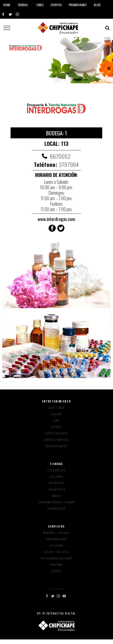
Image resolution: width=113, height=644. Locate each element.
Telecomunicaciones (57, 558)
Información (57, 539)
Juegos (56, 427)
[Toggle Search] (107, 28)
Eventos (56, 5)
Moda (56, 496)
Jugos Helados (56, 433)
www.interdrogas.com (56, 219)
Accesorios (56, 470)
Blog (97, 5)
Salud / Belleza (56, 552)
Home (7, 5)
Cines (40, 5)
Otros (57, 571)
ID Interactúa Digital (59, 613)
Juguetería (56, 489)
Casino (56, 414)
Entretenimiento (56, 401)
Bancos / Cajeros (56, 533)
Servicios (56, 526)
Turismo (56, 565)
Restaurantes (57, 446)
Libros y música (56, 440)
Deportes (56, 483)
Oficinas (56, 545)
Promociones (78, 5)
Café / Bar (56, 408)
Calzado (56, 477)
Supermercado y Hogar (56, 502)
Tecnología (57, 509)
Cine (57, 420)
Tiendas (56, 464)
